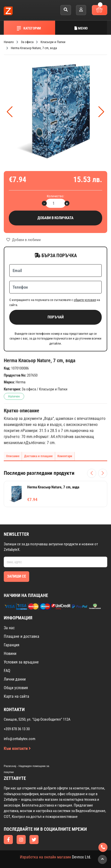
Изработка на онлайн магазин (45, 857)
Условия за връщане (21, 662)
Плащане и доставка (22, 636)
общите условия (85, 300)
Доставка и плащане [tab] (38, 456)
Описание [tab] (13, 456)
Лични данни (15, 679)
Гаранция (12, 645)
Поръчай (56, 317)
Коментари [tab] (65, 456)
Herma (21, 382)
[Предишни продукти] (92, 473)
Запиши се (16, 576)
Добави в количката (55, 218)
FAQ (7, 671)
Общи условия (16, 688)
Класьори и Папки (53, 389)
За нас (9, 628)
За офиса (29, 389)
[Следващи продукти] (103, 473)
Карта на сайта (16, 696)
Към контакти (17, 748)
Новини (10, 654)
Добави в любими (24, 240)
